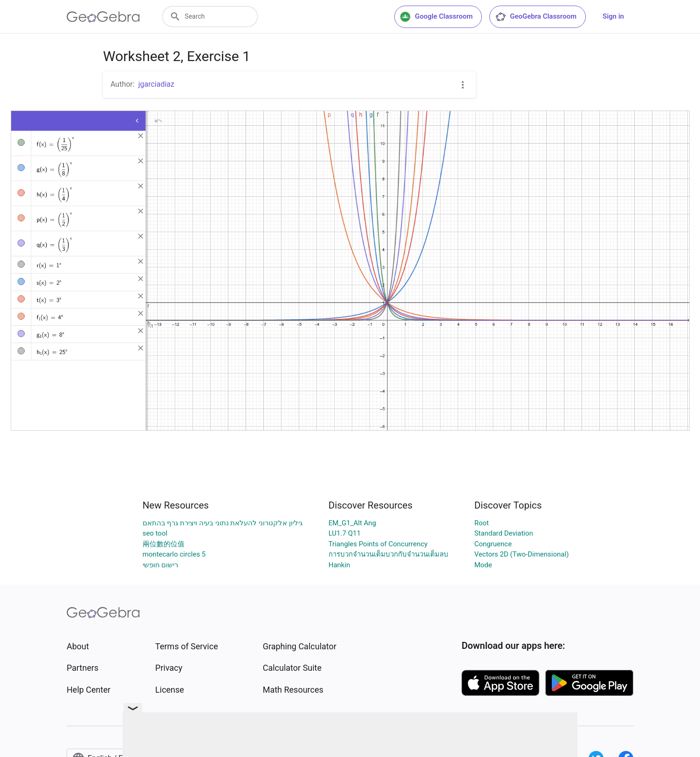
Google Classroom (436, 17)
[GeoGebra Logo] (103, 17)
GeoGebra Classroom (536, 17)
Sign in (613, 16)
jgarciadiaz (156, 84)
